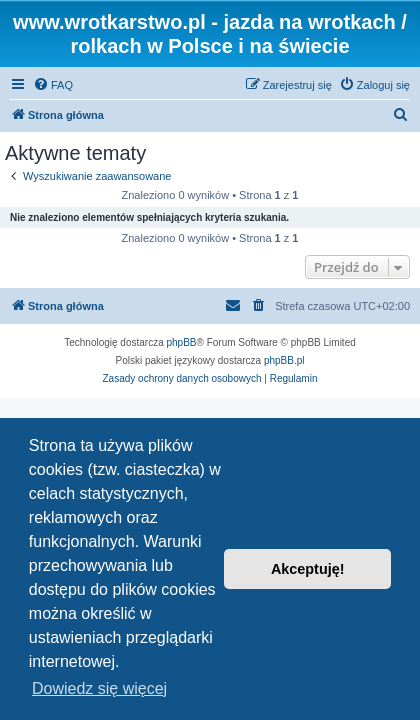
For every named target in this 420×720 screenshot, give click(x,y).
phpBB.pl (284, 360)
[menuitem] (53, 85)
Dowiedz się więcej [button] (99, 688)
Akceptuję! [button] (308, 569)
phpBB (182, 342)
